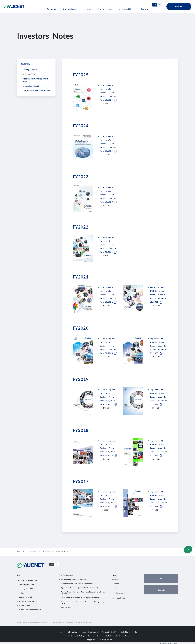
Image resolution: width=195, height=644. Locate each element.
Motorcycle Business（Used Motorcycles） (77, 584)
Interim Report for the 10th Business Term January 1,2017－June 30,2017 (108, 499)
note (116, 588)
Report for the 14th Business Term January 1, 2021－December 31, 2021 (158, 295)
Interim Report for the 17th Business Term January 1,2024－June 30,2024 (108, 144)
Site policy (73, 632)
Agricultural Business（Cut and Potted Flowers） (80, 588)
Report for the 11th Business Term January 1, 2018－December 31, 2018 (158, 448)
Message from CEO (26, 589)
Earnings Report (30, 70)
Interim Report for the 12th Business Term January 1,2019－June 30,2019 (108, 397)
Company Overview (26, 585)
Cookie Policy (94, 635)
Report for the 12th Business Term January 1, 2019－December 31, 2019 (158, 397)
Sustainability (126, 9)
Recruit (145, 9)
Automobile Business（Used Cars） (75, 579)
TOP (19, 552)
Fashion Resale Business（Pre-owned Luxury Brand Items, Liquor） (83, 593)
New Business (66, 608)
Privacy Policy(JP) (109, 632)
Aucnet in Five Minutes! (28, 601)
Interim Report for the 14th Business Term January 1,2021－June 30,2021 (108, 295)
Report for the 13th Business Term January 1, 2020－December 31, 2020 (158, 346)
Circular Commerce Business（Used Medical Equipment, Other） (82, 603)
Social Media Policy (76, 635)
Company (51, 9)
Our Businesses (71, 9)
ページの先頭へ (188, 550)
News (89, 9)
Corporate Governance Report (36, 90)
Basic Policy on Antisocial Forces (117, 635)
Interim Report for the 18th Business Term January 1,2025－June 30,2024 (108, 93)
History (22, 593)
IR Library (25, 64)
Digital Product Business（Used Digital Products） (80, 598)
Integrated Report (31, 86)
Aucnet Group (24, 605)
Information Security (90, 632)
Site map (61, 632)
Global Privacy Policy (129, 632)
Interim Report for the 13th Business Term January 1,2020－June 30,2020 (108, 346)
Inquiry (179, 6)
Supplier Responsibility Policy (99, 639)
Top (19, 575)
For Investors (32, 552)
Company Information (27, 580)
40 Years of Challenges (28, 597)
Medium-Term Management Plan (35, 80)
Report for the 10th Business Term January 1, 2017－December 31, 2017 (158, 499)
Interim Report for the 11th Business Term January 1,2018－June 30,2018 (108, 448)
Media (117, 584)
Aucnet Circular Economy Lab (30, 610)
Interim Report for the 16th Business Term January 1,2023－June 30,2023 (108, 195)
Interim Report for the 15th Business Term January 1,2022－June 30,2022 (108, 245)
